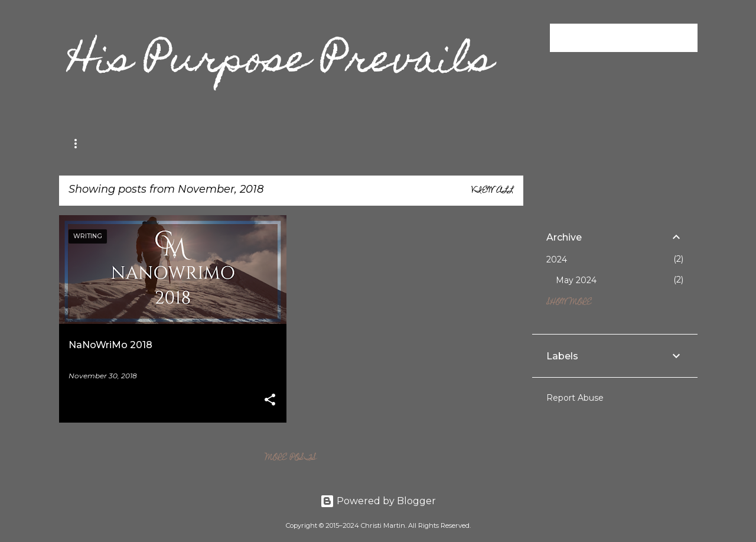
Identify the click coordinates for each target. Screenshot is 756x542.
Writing (145, 143)
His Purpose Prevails (281, 63)
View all (493, 191)
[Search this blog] (636, 38)
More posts (291, 458)
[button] (270, 400)
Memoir (85, 143)
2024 (557, 259)
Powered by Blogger (378, 501)
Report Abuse (575, 398)
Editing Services (225, 143)
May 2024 (576, 280)
